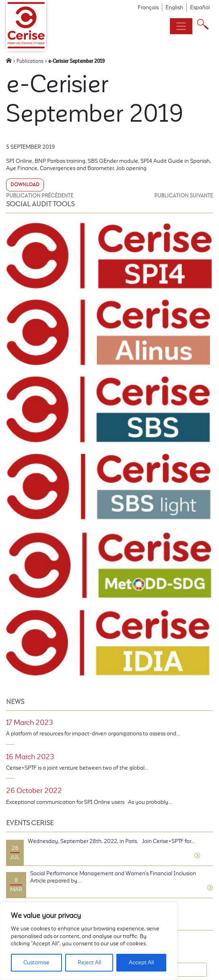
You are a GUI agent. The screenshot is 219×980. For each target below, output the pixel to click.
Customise (36, 962)
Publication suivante (184, 196)
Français (148, 7)
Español (200, 7)
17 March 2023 (30, 723)
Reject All (89, 962)
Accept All (141, 962)
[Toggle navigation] (181, 26)
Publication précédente (40, 196)
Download (25, 185)
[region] (89, 941)
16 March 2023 (30, 757)
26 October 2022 (34, 791)
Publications (30, 61)
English (174, 7)
